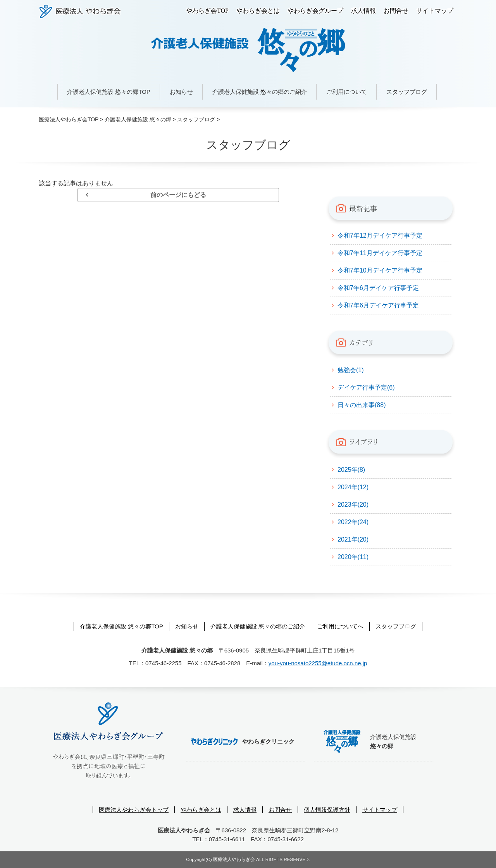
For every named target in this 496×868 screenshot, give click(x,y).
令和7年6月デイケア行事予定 (378, 288)
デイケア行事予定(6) (366, 387)
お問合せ (396, 11)
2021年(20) (353, 539)
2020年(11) (353, 557)
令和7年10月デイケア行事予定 (380, 270)
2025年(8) (351, 470)
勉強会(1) (351, 370)
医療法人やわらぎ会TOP (69, 119)
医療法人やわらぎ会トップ (134, 810)
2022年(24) (353, 522)
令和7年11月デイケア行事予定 (380, 253)
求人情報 (363, 11)
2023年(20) (353, 505)
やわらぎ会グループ (315, 11)
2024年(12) (353, 487)
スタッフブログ (407, 92)
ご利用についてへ (340, 626)
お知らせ (181, 92)
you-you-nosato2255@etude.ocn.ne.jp (318, 663)
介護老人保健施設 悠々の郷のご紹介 (260, 92)
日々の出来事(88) (362, 405)
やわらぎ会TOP (207, 11)
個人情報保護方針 (327, 810)
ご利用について (347, 92)
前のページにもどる (178, 195)
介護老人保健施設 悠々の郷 (138, 119)
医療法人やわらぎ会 (80, 11)
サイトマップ (435, 11)
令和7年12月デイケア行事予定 (380, 236)
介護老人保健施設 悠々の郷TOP (109, 92)
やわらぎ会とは (258, 11)
